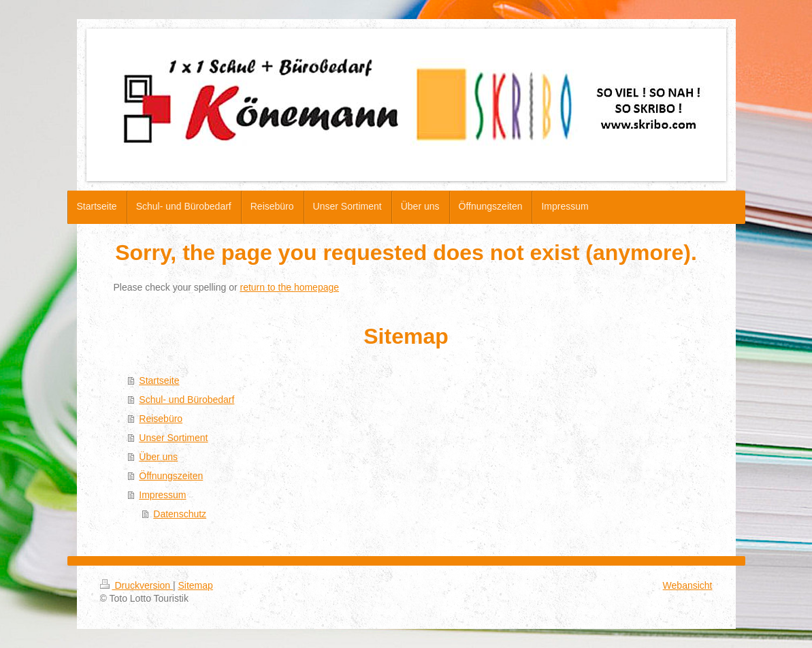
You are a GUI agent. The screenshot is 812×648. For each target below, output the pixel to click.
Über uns (158, 457)
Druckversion (136, 585)
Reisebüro (161, 419)
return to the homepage (290, 287)
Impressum (162, 495)
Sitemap (196, 585)
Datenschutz (180, 514)
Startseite (159, 380)
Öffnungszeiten (171, 476)
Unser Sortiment (173, 438)
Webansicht (688, 585)
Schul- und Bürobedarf (186, 400)
